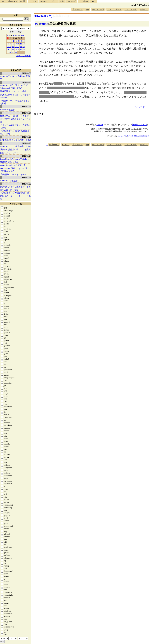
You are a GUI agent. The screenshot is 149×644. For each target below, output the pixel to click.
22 (13, 49)
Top (3, 1)
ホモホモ (44, 92)
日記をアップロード (9, 153)
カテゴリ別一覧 (114, 9)
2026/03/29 (26, 82)
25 (21, 49)
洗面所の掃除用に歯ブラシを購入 (15, 149)
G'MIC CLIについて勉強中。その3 (16, 140)
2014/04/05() (43, 16)
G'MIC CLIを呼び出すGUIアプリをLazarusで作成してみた (15, 87)
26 (24, 49)
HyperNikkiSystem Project (138, 136)
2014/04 (16, 35)
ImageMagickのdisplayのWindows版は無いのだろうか (15, 160)
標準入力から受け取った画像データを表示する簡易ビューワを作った (15, 119)
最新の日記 (78, 9)
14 (10, 47)
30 (16, 52)
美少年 (58, 84)
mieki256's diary (140, 5)
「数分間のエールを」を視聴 (13, 174)
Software (44, 1)
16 (16, 47)
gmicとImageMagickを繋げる (13, 165)
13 (8, 47)
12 (24, 44)
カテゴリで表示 (23, 56)
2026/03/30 (26, 73)
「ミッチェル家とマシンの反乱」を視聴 (15, 126)
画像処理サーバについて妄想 (13, 91)
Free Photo (83, 1)
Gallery (54, 1)
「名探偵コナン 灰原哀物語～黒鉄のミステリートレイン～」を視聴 (15, 196)
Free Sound (71, 1)
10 (18, 44)
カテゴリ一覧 (16, 204)
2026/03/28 (26, 107)
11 (21, 44)
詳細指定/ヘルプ (140, 125)
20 (8, 49)
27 (8, 52)
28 (10, 52)
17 (18, 47)
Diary (93, 1)
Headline (66, 145)
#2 (37, 24)
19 (24, 47)
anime (44, 24)
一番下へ (144, 9)
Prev (9, 35)
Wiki (62, 1)
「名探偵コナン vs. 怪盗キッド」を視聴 (15, 102)
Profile (23, 1)
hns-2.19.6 (122, 136)
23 (16, 49)
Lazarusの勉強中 (7, 110)
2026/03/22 (26, 184)
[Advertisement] (138, 158)
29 (13, 52)
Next (23, 35)
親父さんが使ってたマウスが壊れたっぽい (15, 96)
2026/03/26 (26, 137)
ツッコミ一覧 (131, 9)
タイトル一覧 (98, 9)
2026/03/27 (26, 113)
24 (18, 49)
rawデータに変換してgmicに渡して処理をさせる (15, 170)
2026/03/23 (26, 178)
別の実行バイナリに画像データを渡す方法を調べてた (15, 188)
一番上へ (144, 145)
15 (13, 47)
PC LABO (33, 1)
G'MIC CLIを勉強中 (9, 181)
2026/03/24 (26, 156)
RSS (87, 9)
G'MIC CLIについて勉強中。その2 (16, 146)
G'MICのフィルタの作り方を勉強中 (15, 78)
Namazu (100, 125)
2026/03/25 (26, 143)
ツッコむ (140, 107)
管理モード (54, 145)
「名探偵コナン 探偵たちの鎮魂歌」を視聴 (15, 132)
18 (21, 47)
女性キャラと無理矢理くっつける (65, 88)
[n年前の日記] (62, 16)
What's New (12, 1)
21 (10, 49)
